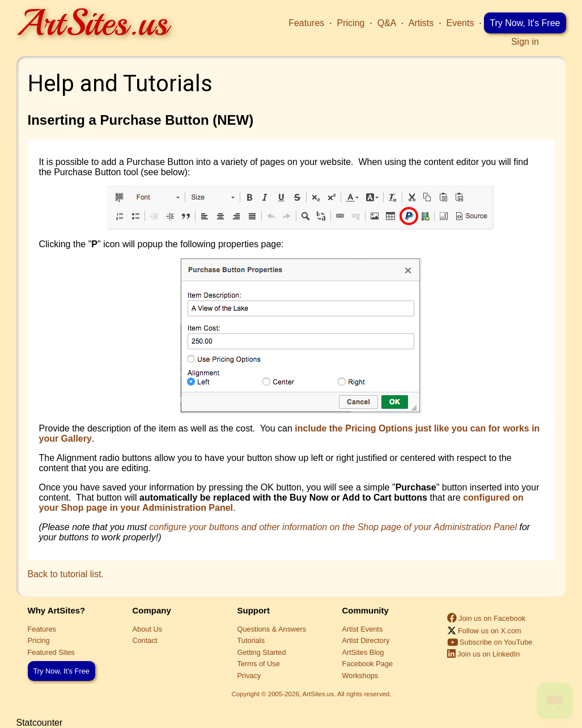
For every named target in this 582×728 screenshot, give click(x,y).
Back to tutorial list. (66, 574)
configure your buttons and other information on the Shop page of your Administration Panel (333, 527)
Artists (421, 23)
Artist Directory (366, 640)
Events (460, 23)
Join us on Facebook (487, 618)
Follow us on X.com (484, 631)
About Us (148, 629)
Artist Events (363, 629)
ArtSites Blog (363, 652)
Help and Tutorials (120, 84)
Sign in (525, 42)
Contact (145, 640)
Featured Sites (51, 652)
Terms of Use (259, 664)
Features (306, 23)
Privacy (249, 676)
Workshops (360, 676)
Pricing (351, 23)
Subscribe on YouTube (490, 642)
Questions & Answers (272, 629)
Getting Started (262, 652)
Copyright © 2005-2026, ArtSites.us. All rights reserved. (312, 694)
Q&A (387, 23)
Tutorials (251, 640)
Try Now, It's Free (525, 23)
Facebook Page (368, 664)
